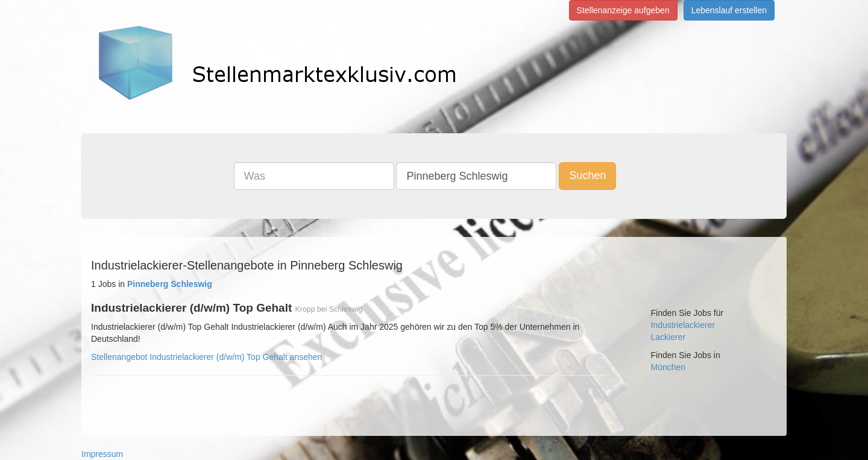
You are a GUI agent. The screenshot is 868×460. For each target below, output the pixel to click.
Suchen (587, 175)
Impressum (102, 454)
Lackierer (668, 337)
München (668, 367)
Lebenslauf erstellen (729, 10)
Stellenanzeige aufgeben (623, 10)
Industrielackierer (683, 325)
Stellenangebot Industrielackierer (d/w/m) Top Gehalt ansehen (206, 357)
